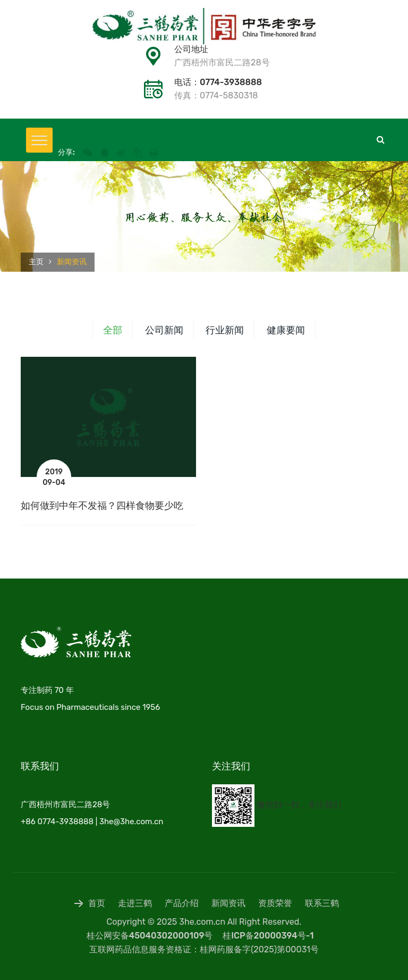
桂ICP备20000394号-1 (268, 936)
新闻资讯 (228, 903)
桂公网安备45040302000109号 (150, 936)
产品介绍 (182, 903)
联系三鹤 (322, 903)
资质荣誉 (275, 903)
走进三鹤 (135, 903)
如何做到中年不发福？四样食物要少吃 (102, 506)
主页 (36, 262)
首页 (90, 903)
